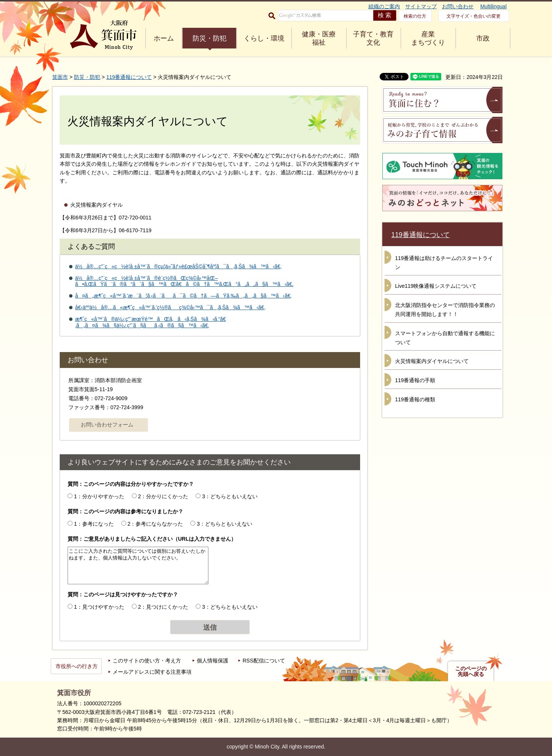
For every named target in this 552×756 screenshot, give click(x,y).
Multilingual (493, 6)
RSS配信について (264, 661)
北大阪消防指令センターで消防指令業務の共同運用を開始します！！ (445, 310)
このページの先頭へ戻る (471, 671)
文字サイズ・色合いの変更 (474, 16)
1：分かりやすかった (99, 496)
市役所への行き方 (77, 666)
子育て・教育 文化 (373, 38)
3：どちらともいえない (230, 496)
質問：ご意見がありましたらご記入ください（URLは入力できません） (152, 539)
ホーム (164, 38)
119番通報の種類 (415, 399)
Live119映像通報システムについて (436, 286)
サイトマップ (421, 6)
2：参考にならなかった (155, 524)
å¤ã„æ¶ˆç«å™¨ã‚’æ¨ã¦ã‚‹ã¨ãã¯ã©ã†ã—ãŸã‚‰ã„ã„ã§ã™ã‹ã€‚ (183, 296)
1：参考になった (94, 524)
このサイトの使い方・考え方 (147, 661)
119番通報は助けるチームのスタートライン (444, 263)
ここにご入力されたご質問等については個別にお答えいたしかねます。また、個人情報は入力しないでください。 (138, 565)
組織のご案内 (384, 6)
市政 (483, 38)
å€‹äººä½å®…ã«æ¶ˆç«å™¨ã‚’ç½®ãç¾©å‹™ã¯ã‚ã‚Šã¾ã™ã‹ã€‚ (170, 307)
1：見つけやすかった (99, 607)
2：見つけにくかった (163, 607)
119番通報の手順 (415, 380)
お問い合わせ (458, 6)
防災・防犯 (210, 38)
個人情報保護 (213, 661)
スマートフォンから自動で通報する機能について (445, 338)
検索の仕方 (415, 16)
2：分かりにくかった (163, 496)
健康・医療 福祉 (319, 38)
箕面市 (60, 77)
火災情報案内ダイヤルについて (432, 361)
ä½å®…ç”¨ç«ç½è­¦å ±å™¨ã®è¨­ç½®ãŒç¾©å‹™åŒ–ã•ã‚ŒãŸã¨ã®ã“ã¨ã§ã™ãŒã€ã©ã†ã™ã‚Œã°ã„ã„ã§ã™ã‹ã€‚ (184, 281)
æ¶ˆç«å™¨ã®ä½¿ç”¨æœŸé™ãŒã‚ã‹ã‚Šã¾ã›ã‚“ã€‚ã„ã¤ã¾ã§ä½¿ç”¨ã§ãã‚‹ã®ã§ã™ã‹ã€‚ (151, 322)
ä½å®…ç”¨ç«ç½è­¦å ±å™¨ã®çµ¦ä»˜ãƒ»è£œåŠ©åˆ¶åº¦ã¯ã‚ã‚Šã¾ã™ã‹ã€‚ (178, 266)
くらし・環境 (264, 38)
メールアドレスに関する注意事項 (152, 672)
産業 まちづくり (428, 38)
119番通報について (129, 77)
